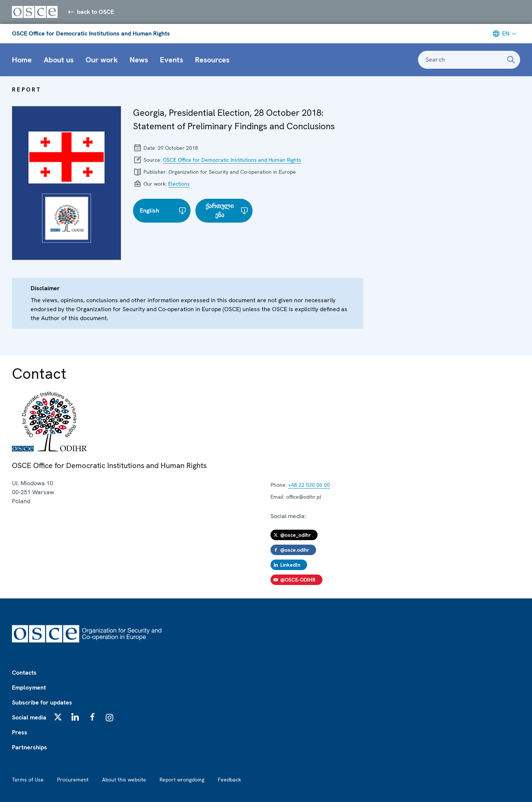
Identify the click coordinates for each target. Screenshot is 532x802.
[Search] (511, 60)
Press (20, 732)
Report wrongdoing (182, 780)
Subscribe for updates (42, 702)
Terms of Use (28, 780)
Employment (29, 688)
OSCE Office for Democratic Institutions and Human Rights (91, 33)
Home (22, 60)
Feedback (229, 780)
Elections (179, 184)
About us (59, 60)
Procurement (73, 780)
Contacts (24, 673)
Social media (29, 717)
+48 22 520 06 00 (309, 485)
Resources (212, 60)
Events (171, 60)
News (139, 60)
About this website (124, 780)
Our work (102, 60)
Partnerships (30, 747)
